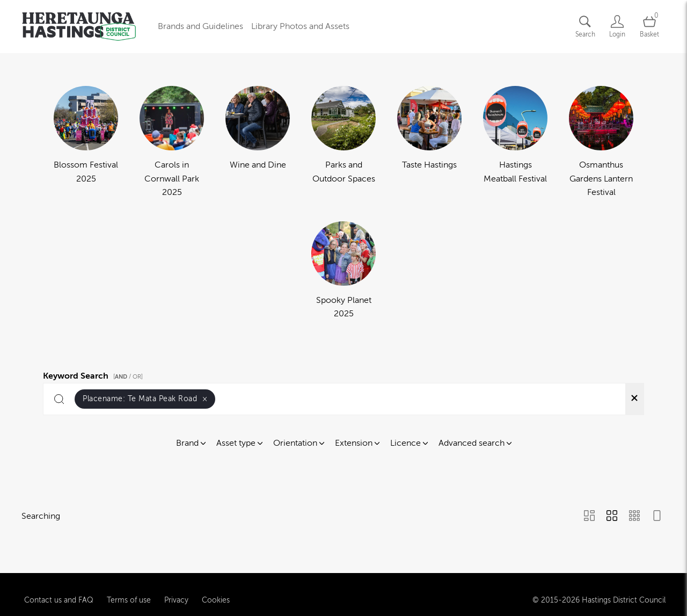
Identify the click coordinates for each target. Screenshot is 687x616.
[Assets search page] (585, 27)
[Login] (617, 27)
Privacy (176, 590)
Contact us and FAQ (59, 590)
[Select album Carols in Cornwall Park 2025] (172, 143)
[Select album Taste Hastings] (429, 143)
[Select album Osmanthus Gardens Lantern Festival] (601, 143)
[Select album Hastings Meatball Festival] (515, 143)
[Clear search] (634, 399)
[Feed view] (657, 517)
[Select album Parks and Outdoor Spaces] (343, 143)
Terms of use (129, 590)
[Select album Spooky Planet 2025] (343, 271)
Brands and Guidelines (200, 26)
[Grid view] (612, 517)
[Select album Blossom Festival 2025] (86, 143)
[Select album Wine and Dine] (258, 143)
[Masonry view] (589, 517)
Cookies (216, 590)
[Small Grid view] (634, 517)
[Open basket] (649, 27)
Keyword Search (94, 374)
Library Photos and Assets (300, 26)
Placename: (145, 399)
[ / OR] (128, 377)
